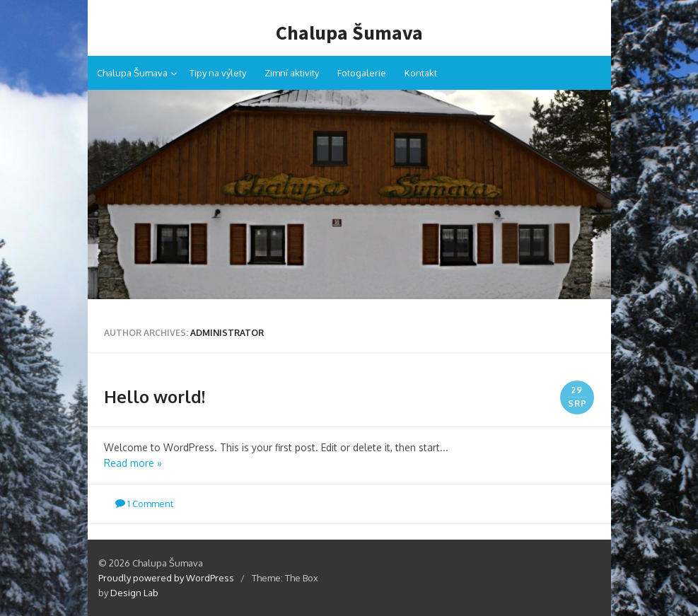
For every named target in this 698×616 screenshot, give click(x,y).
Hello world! (155, 396)
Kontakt (421, 73)
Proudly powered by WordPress (166, 578)
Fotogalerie (362, 73)
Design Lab (134, 593)
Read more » (133, 463)
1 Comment (144, 504)
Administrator (227, 333)
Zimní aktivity (292, 73)
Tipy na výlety (218, 73)
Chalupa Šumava (349, 33)
